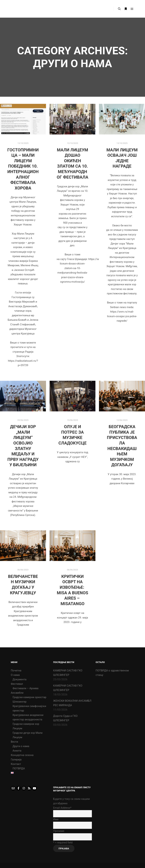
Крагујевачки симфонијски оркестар (29, 708)
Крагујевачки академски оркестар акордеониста (28, 717)
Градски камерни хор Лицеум (26, 726)
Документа (20, 679)
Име (56, 819)
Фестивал (17, 684)
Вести (14, 742)
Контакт (16, 764)
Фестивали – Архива (26, 688)
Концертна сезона (22, 755)
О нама (15, 675)
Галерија (16, 760)
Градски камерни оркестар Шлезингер (29, 699)
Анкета (17, 751)
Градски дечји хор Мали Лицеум (28, 735)
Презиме (59, 831)
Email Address (62, 808)
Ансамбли (17, 693)
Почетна (16, 671)
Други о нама (21, 746)
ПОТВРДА (19, 768)
